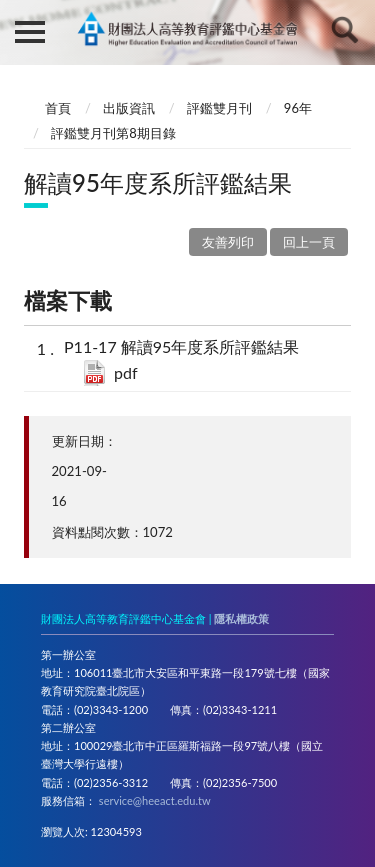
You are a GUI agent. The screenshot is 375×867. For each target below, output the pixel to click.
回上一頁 (309, 242)
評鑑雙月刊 (219, 108)
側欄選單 (30, 32)
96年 (298, 108)
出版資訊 (129, 108)
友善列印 (228, 242)
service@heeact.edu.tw (155, 800)
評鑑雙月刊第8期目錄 (113, 133)
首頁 (58, 108)
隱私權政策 (241, 618)
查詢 (345, 30)
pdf (126, 372)
